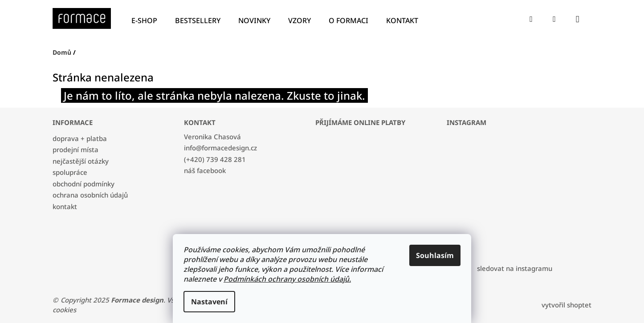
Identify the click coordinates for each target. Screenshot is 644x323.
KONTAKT (65, 206)
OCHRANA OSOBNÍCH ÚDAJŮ (90, 195)
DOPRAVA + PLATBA (80, 138)
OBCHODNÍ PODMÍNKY (84, 184)
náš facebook (205, 170)
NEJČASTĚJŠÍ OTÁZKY (81, 161)
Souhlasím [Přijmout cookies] (435, 255)
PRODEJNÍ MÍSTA (75, 149)
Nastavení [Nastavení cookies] (209, 302)
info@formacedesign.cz (220, 148)
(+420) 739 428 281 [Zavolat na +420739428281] (215, 159)
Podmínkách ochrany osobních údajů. (287, 279)
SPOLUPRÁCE (70, 172)
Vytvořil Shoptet (567, 305)
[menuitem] (147, 21)
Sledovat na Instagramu (515, 268)
